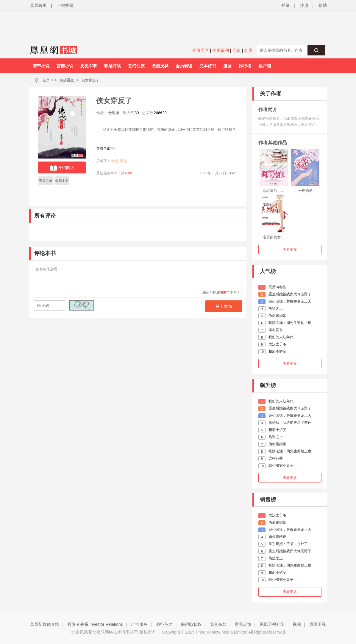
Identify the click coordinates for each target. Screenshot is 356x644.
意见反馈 (243, 624)
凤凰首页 (38, 5)
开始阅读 (62, 168)
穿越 (123, 161)
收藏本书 (62, 181)
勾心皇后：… (274, 191)
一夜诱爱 (305, 191)
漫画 (227, 66)
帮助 (323, 5)
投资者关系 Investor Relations (95, 624)
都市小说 (41, 66)
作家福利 (221, 50)
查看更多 (290, 249)
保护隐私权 (191, 624)
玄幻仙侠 (136, 66)
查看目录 (46, 181)
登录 (285, 5)
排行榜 (245, 66)
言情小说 (65, 66)
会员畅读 (184, 66)
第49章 (127, 173)
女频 (115, 161)
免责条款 (218, 624)
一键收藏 (65, 5)
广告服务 (139, 624)
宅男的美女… (274, 237)
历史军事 (89, 66)
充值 (237, 50)
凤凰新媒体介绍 (45, 624)
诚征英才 (164, 624)
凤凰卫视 (318, 624)
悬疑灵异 (160, 66)
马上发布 (224, 306)
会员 (248, 50)
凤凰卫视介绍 (272, 624)
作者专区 (201, 50)
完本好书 (208, 66)
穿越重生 (67, 80)
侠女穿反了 (90, 80)
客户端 (265, 66)
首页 (46, 80)
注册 (304, 5)
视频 (297, 624)
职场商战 (113, 66)
